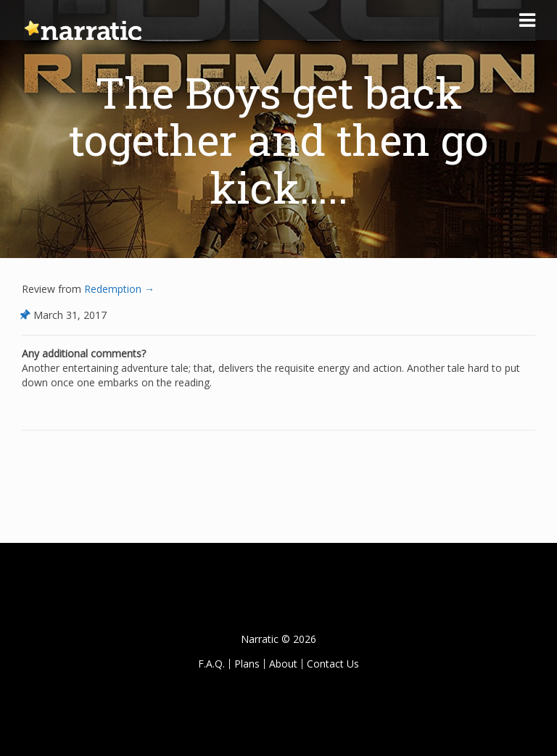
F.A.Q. (211, 664)
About (283, 664)
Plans (247, 664)
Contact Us (333, 664)
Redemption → (118, 289)
